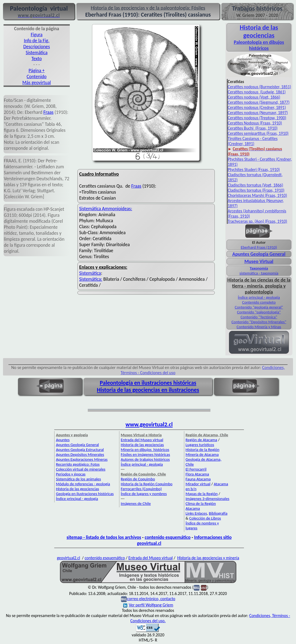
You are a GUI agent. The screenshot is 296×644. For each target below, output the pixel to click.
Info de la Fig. (37, 41)
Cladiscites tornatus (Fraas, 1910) (256, 190)
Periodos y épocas (71, 474)
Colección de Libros (205, 518)
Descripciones (37, 47)
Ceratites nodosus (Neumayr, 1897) (258, 113)
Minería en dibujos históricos (145, 450)
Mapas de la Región (202, 494)
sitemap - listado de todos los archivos (104, 537)
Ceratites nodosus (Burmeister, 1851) (259, 87)
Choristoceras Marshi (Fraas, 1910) (258, 195)
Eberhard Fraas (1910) (259, 247)
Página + (37, 71)
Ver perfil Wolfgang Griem (148, 605)
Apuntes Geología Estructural (80, 450)
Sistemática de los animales (78, 479)
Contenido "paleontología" (259, 312)
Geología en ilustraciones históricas (85, 494)
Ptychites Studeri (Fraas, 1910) (254, 170)
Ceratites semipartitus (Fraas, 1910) (258, 133)
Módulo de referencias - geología (83, 484)
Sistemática (37, 53)
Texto (37, 59)
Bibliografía (218, 513)
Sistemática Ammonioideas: (106, 209)
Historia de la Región (203, 450)
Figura (37, 35)
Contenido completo (259, 302)
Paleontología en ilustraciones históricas (148, 383)
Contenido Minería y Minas (259, 327)
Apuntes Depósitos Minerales (80, 454)
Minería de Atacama (202, 454)
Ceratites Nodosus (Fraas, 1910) (255, 123)
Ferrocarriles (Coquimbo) (141, 489)
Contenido (37, 77)
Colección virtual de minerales (81, 469)
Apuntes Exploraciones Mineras (82, 459)
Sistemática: (91, 279)
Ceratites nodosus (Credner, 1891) (257, 107)
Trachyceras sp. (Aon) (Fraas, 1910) (258, 221)
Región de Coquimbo (138, 479)
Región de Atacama (201, 440)
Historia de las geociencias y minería (208, 558)
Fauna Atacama (198, 479)
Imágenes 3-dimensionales (208, 499)
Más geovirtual (37, 83)
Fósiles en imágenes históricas (145, 454)
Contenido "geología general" (259, 307)
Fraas (48, 112)
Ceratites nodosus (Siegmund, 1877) (259, 102)
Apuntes (63, 440)
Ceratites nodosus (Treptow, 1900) (257, 118)
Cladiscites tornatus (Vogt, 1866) (256, 185)
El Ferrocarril (196, 469)
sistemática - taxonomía (259, 273)
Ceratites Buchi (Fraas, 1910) (253, 128)
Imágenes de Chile (136, 503)
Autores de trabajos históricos (145, 459)
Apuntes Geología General (259, 254)
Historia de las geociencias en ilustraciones (148, 390)
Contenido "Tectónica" (259, 317)
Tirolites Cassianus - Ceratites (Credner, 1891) (253, 141)
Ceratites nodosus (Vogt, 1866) (254, 97)
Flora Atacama (197, 474)
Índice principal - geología (259, 297)
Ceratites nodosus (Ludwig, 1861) (257, 92)
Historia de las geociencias (77, 489)
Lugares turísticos (200, 445)
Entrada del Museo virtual (142, 440)
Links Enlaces (196, 513)
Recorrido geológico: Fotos (78, 464)
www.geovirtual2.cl (149, 425)
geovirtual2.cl (69, 558)
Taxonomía (259, 268)
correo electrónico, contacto (151, 599)
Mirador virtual (198, 484)
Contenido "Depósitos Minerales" (259, 322)
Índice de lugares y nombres (144, 494)
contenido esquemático (168, 537)
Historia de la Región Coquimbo (147, 484)
